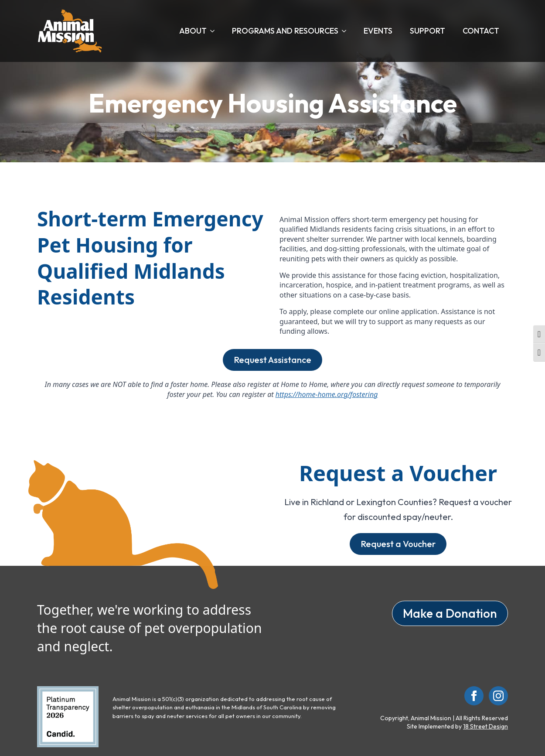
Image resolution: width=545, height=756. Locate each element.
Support (427, 31)
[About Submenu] (215, 31)
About (193, 31)
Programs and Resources (285, 31)
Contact (481, 31)
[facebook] (474, 696)
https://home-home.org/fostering (327, 394)
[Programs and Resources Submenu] (347, 31)
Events (378, 31)
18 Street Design (485, 726)
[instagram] (498, 696)
